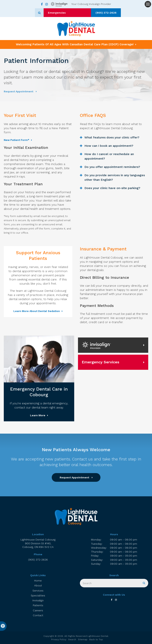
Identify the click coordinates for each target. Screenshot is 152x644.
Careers (38, 610)
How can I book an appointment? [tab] (109, 146)
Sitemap (83, 639)
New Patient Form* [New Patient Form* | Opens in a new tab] (17, 140)
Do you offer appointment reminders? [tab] (112, 167)
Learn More (38, 415)
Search (72, 639)
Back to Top (96, 639)
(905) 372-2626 (96, 13)
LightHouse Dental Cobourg (38, 543)
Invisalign (38, 600)
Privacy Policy (59, 639)
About (38, 585)
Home (38, 581)
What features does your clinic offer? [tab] (112, 137)
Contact (38, 615)
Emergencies (67, 13)
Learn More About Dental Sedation (37, 311)
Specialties (38, 595)
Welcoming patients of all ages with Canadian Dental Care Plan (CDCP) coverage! (75, 44)
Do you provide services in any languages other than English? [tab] (115, 177)
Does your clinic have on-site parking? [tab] (112, 188)
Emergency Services (100, 362)
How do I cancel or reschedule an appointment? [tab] (109, 156)
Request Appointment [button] (19, 91)
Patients (38, 605)
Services (38, 591)
